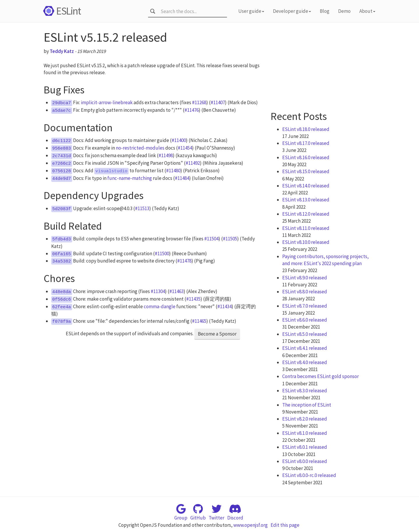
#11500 (162, 253)
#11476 (192, 110)
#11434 (224, 306)
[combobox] (192, 11)
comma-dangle (160, 306)
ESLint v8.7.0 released (305, 306)
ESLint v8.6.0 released (305, 320)
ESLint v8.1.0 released (305, 433)
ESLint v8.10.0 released (306, 242)
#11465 (199, 321)
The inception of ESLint (307, 405)
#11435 (193, 299)
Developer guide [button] (292, 11)
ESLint (61, 11)
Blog (325, 11)
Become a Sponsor (217, 334)
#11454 (185, 148)
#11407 (218, 102)
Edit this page (285, 525)
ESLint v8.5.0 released (305, 334)
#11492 (193, 163)
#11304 (158, 291)
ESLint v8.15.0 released (306, 171)
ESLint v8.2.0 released (305, 419)
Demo (344, 11)
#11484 (182, 178)
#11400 (179, 140)
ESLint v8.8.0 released (305, 292)
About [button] (367, 11)
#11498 (166, 155)
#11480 (173, 171)
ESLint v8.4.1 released (305, 348)
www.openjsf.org (251, 525)
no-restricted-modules (140, 148)
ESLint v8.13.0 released (306, 200)
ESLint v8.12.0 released (306, 214)
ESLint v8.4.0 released (305, 362)
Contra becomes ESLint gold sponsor (321, 376)
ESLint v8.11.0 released (306, 228)
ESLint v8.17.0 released (306, 143)
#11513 (142, 208)
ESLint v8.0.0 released (305, 461)
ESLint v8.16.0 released (306, 157)
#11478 (184, 261)
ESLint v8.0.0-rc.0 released (309, 475)
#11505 (230, 239)
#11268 (199, 102)
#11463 (176, 291)
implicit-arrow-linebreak (107, 102)
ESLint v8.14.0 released (306, 186)
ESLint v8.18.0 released (306, 129)
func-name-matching (130, 178)
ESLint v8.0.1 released (305, 447)
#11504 (211, 239)
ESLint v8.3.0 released (305, 391)
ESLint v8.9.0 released (305, 278)
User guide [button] (251, 11)
